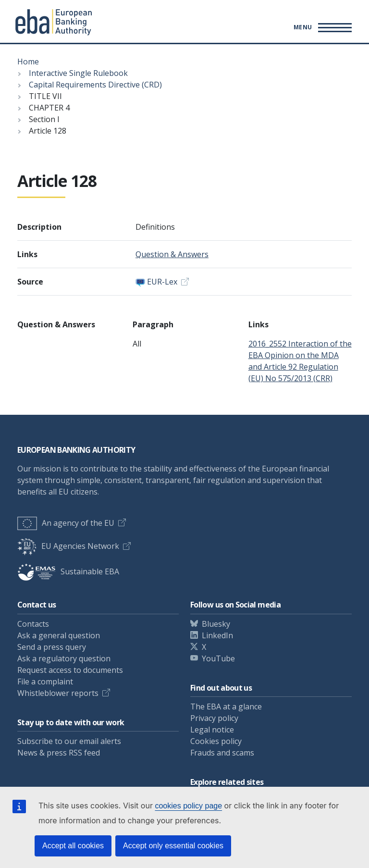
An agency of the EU (66, 523)
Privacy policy (214, 718)
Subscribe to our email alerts (69, 741)
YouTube (218, 658)
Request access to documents (70, 670)
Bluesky (216, 624)
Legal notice (212, 730)
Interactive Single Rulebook (78, 73)
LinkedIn (217, 635)
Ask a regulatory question (64, 658)
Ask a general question (59, 635)
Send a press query (52, 647)
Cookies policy (216, 741)
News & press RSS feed (59, 753)
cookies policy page (188, 806)
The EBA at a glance (226, 707)
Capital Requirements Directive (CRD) (95, 85)
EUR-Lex (162, 282)
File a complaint (45, 682)
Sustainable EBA (68, 571)
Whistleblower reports (58, 693)
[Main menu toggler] (321, 27)
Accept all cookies (73, 846)
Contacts (33, 624)
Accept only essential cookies (173, 846)
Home (28, 62)
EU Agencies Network (68, 546)
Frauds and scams (222, 753)
